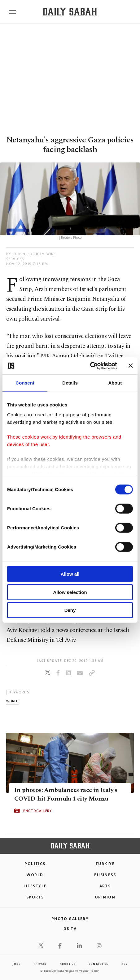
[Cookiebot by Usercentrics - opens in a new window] (90, 366)
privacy (40, 964)
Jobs (16, 964)
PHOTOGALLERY (37, 811)
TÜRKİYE (105, 864)
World (35, 875)
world (12, 701)
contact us (98, 964)
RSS (124, 964)
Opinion (105, 897)
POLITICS (35, 864)
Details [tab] (70, 383)
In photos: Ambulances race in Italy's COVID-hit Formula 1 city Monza (66, 794)
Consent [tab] (25, 383)
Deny (70, 610)
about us (68, 964)
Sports (35, 897)
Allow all (70, 574)
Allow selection (70, 592)
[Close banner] (131, 366)
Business (105, 875)
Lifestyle (35, 886)
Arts (105, 886)
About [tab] (115, 383)
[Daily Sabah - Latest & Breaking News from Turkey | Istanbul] (70, 12)
